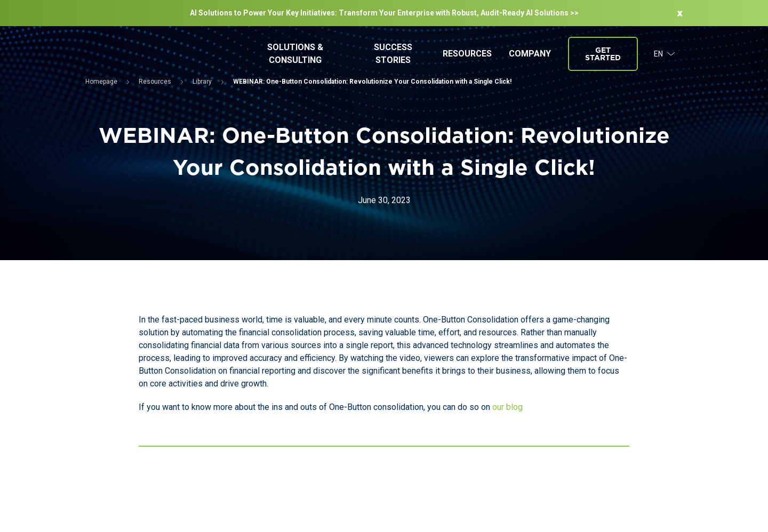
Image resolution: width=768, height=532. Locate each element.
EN (665, 54)
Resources (467, 54)
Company (530, 54)
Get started (603, 54)
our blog (507, 407)
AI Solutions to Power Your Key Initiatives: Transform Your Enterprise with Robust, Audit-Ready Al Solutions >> (384, 13)
